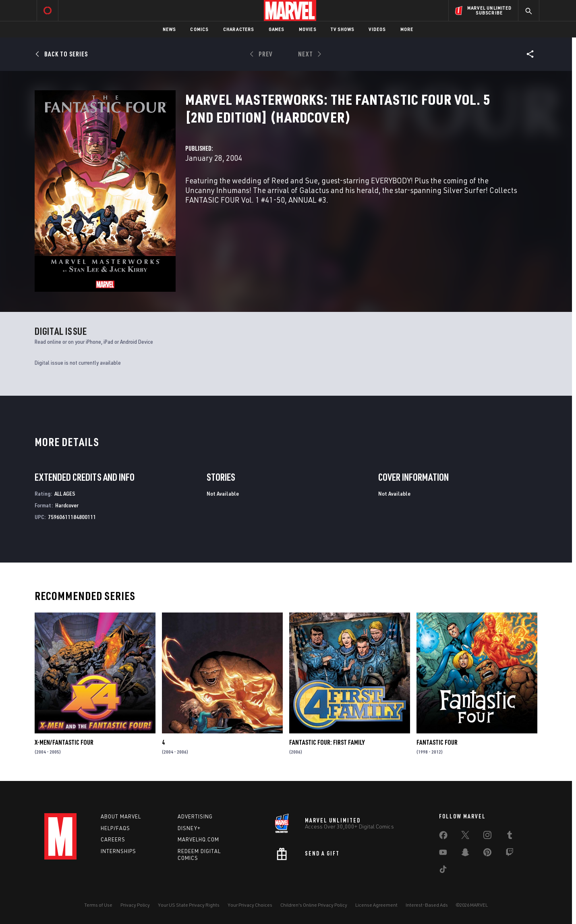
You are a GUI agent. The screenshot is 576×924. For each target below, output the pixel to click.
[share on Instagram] (487, 837)
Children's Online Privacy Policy (314, 905)
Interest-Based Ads (427, 905)
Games (277, 29)
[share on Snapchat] (465, 854)
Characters (239, 29)
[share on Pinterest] (487, 854)
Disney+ (189, 828)
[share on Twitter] (465, 837)
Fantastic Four (437, 742)
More (407, 29)
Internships (118, 851)
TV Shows (343, 29)
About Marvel (121, 816)
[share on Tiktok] (443, 871)
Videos (377, 29)
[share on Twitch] (510, 854)
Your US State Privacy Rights (189, 905)
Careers (113, 839)
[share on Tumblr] (510, 837)
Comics (199, 29)
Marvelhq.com (198, 839)
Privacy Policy (135, 905)
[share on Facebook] (443, 837)
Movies (308, 29)
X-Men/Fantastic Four (64, 742)
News (169, 29)
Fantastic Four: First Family (327, 742)
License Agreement (376, 905)
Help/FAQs (115, 828)
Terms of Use (98, 905)
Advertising (195, 816)
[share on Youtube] (443, 854)
